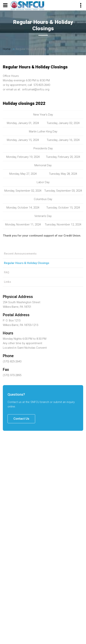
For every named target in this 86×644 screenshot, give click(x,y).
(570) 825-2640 (12, 361)
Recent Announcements (20, 254)
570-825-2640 (42, 85)
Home (7, 49)
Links (7, 282)
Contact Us (21, 419)
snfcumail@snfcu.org (36, 89)
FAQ (7, 272)
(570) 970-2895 (12, 375)
